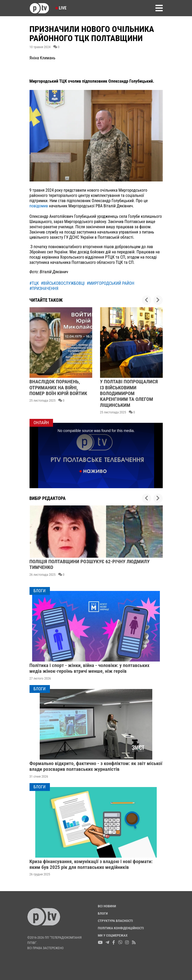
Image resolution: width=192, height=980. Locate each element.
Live (61, 8)
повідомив (39, 206)
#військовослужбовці (63, 283)
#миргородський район (110, 283)
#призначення (44, 289)
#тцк (34, 283)
